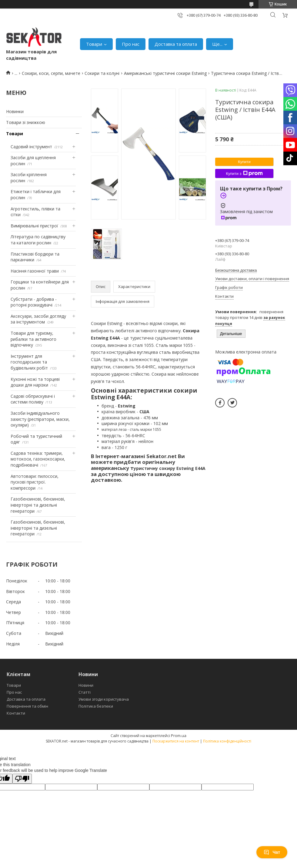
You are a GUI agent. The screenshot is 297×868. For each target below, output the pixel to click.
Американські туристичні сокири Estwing (165, 73)
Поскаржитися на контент (176, 741)
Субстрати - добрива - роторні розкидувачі (34, 302)
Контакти (16, 713)
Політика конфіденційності (227, 741)
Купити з (244, 173)
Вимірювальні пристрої (34, 226)
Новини (86, 685)
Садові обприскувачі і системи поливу (33, 399)
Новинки (15, 111)
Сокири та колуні (102, 73)
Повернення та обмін (27, 706)
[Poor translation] (22, 779)
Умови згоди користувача (104, 699)
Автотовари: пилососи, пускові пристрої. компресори (35, 482)
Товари (94, 44)
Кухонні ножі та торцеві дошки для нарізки (35, 382)
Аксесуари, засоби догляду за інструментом (38, 319)
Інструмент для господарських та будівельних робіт (29, 362)
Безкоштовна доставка (236, 270)
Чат (272, 852)
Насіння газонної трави (35, 271)
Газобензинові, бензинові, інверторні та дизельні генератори (38, 505)
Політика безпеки (96, 706)
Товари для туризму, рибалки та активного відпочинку (33, 339)
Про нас (131, 44)
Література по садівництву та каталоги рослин (38, 240)
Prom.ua (179, 736)
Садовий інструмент (31, 147)
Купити (244, 162)
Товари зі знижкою (26, 122)
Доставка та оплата (176, 44)
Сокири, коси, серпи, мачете (51, 73)
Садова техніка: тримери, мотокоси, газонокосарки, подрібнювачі (38, 459)
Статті (85, 692)
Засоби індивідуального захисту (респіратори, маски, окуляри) (40, 419)
